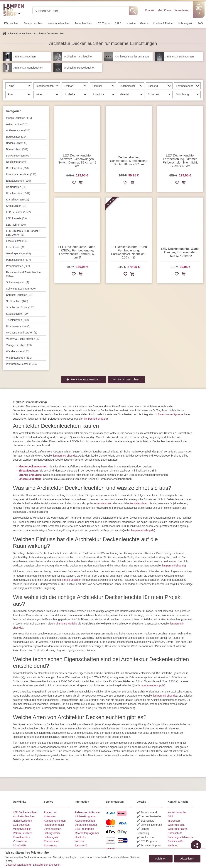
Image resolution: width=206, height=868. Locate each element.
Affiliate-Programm (86, 816)
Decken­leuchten (19, 156)
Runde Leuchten (72, 580)
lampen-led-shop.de (95, 419)
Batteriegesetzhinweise (181, 837)
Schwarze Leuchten (21, 289)
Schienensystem (18, 282)
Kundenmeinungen (55, 821)
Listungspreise (52, 833)
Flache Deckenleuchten (33, 467)
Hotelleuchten (18, 193)
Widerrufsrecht (176, 825)
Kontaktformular (177, 812)
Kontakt (150, 10)
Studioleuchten (17, 314)
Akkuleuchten (17, 124)
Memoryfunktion (22, 829)
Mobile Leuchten (19, 118)
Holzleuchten (16, 187)
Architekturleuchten (24, 816)
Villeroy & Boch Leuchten (23, 339)
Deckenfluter (16, 162)
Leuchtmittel (16, 247)
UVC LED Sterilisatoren (22, 333)
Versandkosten (52, 829)
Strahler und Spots (20, 307)
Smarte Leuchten (34, 23)
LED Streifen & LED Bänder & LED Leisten (23, 233)
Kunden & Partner (163, 23)
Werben (79, 841)
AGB (170, 816)
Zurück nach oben (128, 379)
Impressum (174, 821)
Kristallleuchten (18, 200)
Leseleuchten (17, 241)
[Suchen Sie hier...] (81, 11)
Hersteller (80, 837)
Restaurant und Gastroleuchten (24, 274)
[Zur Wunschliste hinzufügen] (74, 183)
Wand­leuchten (18, 351)
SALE (118, 23)
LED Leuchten (11, 23)
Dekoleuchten (17, 168)
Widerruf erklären (178, 829)
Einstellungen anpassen (47, 865)
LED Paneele (16, 218)
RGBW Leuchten (23, 833)
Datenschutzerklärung (18, 865)
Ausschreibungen (85, 821)
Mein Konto (164, 10)
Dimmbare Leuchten (21, 174)
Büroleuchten (17, 149)
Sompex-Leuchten (19, 295)
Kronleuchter (16, 206)
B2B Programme (84, 829)
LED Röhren (16, 225)
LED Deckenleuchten (25, 812)
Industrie (131, 23)
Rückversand (51, 841)
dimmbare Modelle (66, 624)
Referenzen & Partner (87, 812)
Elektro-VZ (81, 845)
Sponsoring (50, 845)
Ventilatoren (20, 841)
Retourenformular (54, 825)
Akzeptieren (187, 859)
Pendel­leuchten (18, 260)
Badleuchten (17, 137)
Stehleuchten (17, 301)
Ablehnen (161, 859)
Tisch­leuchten (17, 320)
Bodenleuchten (17, 143)
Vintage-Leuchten (19, 345)
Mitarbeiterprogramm (87, 833)
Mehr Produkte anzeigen (85, 379)
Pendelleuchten (138, 503)
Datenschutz (175, 833)
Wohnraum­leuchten (59, 23)
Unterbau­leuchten (18, 326)
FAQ (200, 23)
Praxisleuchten (18, 266)
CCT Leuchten (21, 825)
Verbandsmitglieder (86, 825)
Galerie (144, 23)
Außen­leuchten (83, 23)
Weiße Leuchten (19, 358)
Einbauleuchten (18, 181)
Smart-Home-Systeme (170, 414)
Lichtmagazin (186, 23)
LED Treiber (103, 23)
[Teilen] (196, 845)
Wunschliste (181, 10)
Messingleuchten (18, 253)
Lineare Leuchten (29, 479)
